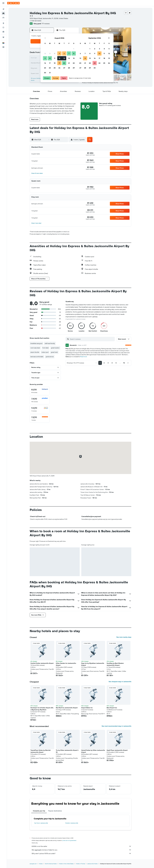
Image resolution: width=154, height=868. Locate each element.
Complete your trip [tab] (39, 811)
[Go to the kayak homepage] (13, 3)
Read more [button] (84, 357)
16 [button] (45, 63)
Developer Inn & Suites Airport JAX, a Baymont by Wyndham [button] (42, 709)
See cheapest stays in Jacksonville (120, 682)
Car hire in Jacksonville (41, 823)
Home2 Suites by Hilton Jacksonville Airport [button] (93, 751)
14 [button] (69, 58)
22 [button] (74, 63)
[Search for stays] (3, 13)
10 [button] (50, 58)
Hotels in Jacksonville (72, 823)
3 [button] (50, 53)
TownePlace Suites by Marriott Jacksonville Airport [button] (40, 751)
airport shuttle (35, 352)
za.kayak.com (33, 864)
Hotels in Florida (80, 864)
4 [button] (55, 53)
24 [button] (50, 68)
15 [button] (74, 58)
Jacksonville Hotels (92, 864)
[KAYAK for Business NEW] (3, 32)
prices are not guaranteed (69, 840)
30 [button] (45, 73)
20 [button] (64, 63)
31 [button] (50, 73)
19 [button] (59, 63)
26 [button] (59, 68)
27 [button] (64, 68)
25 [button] (55, 68)
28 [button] (69, 68)
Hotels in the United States (66, 864)
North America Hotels (51, 864)
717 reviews (46, 24)
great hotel (54, 352)
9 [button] (45, 58)
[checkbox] (40, 391)
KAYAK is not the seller (81, 846)
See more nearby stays (124, 637)
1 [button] (74, 49)
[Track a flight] (3, 27)
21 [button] (69, 63)
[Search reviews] (92, 339)
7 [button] (69, 53)
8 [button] (74, 53)
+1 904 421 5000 (35, 21)
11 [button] (55, 58)
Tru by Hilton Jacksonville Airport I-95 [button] (67, 751)
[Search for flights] (3, 9)
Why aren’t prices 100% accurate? (81, 853)
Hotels (41, 864)
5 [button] (59, 53)
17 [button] (50, 63)
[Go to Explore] (3, 23)
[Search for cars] (3, 18)
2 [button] (45, 53)
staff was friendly (50, 343)
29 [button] (74, 68)
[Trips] (3, 37)
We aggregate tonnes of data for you (81, 850)
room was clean (35, 348)
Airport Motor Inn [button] (87, 708)
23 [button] (45, 68)
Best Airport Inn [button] (112, 708)
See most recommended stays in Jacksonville (116, 726)
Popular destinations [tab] (55, 811)
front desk (46, 348)
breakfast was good (36, 343)
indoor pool (45, 352)
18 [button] (55, 63)
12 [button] (59, 58)
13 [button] (64, 58)
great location (55, 348)
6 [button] (64, 53)
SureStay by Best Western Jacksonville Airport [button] (115, 664)
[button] (3, 3)
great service (50, 357)
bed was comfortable (37, 357)
